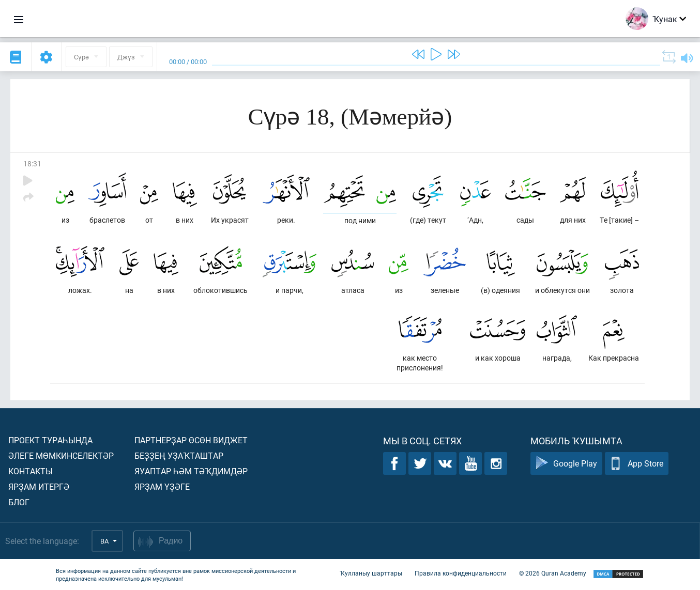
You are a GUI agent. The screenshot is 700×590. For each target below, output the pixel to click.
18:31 (32, 164)
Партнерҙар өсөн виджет (191, 440)
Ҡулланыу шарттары (371, 573)
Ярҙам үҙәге (162, 486)
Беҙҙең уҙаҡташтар (179, 455)
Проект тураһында (50, 440)
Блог (19, 502)
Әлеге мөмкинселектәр (61, 455)
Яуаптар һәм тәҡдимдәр (191, 471)
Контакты (31, 471)
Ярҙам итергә (39, 486)
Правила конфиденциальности (461, 573)
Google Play (566, 464)
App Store (637, 464)
